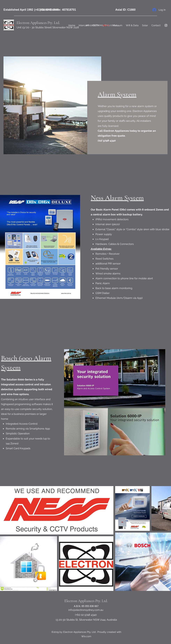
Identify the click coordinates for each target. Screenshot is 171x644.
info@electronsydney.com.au (86, 610)
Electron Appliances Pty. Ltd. (86, 601)
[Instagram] (166, 25)
